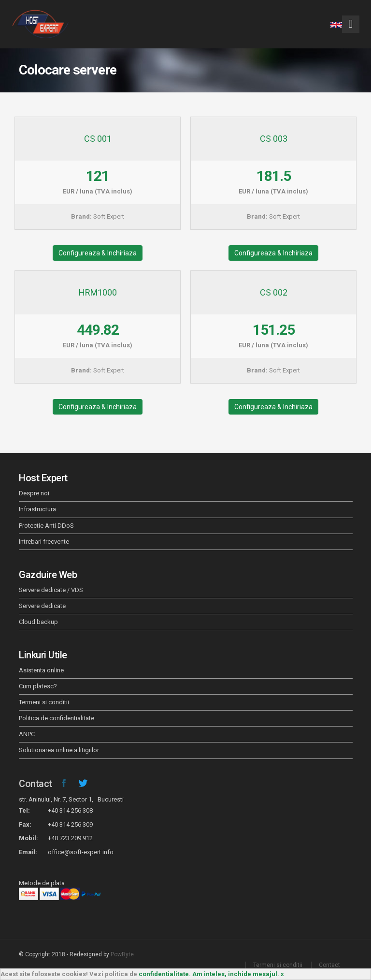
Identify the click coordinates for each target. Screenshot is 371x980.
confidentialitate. (165, 974)
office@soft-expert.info (81, 852)
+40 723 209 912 (70, 838)
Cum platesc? (38, 686)
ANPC (27, 734)
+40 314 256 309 (70, 824)
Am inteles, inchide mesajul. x (238, 974)
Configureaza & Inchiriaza (98, 253)
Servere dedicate (42, 606)
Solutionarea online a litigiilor (59, 750)
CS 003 (274, 139)
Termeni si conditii (44, 702)
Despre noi (34, 493)
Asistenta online (41, 670)
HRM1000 (98, 292)
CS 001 (98, 139)
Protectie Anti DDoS (46, 526)
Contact (36, 784)
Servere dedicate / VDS (51, 590)
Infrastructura (37, 509)
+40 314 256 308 (70, 810)
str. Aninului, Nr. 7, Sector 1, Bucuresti (71, 799)
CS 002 (274, 292)
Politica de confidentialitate (57, 718)
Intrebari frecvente (44, 542)
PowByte (122, 954)
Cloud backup (38, 622)
